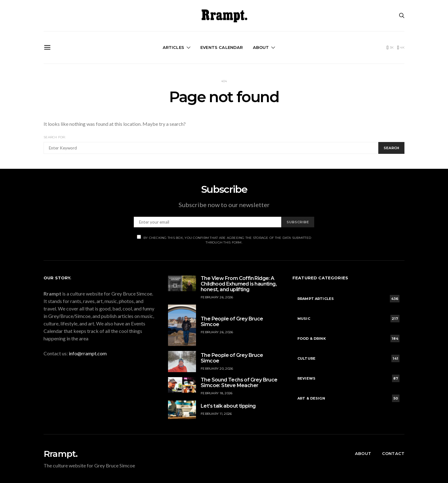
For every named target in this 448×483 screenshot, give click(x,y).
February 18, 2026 (217, 393)
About (261, 47)
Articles (173, 47)
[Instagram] (401, 48)
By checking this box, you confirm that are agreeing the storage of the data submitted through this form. (224, 240)
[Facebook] (390, 48)
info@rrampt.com (88, 353)
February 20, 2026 (217, 369)
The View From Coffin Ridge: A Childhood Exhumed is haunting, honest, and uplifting (239, 284)
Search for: (55, 137)
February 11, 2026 (216, 414)
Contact (393, 453)
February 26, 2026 (217, 297)
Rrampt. (61, 454)
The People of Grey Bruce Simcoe (232, 322)
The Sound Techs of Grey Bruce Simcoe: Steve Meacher (239, 383)
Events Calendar (222, 47)
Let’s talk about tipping (228, 406)
